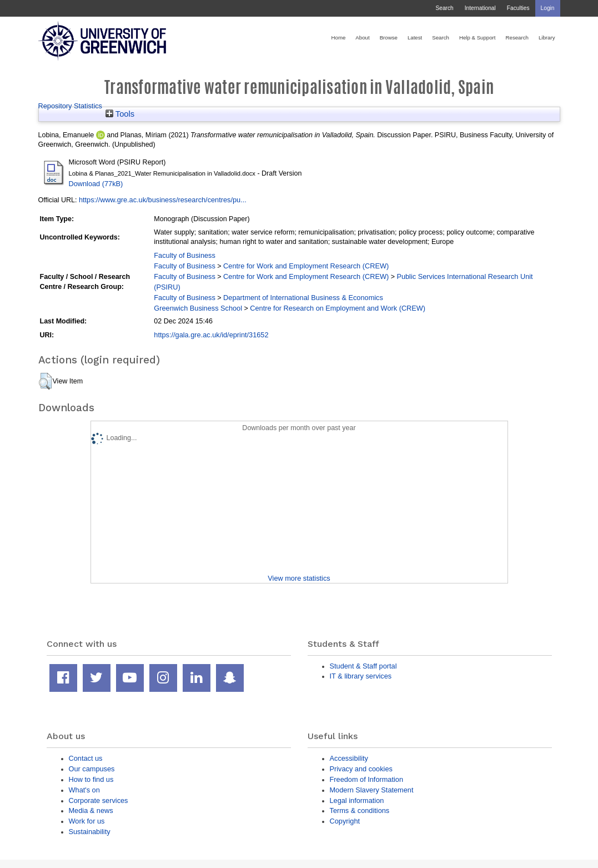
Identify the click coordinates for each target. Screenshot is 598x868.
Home (339, 38)
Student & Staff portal (363, 666)
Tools (120, 114)
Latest (415, 38)
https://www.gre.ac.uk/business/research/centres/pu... (163, 200)
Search (444, 8)
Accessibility (349, 758)
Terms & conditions (360, 810)
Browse (389, 38)
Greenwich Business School (198, 308)
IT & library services (361, 676)
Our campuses (92, 769)
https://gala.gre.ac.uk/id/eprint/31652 (211, 335)
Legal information (357, 800)
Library (547, 38)
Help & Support (478, 38)
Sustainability (90, 832)
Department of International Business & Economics (303, 298)
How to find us (91, 779)
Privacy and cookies (361, 769)
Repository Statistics (71, 106)
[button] (45, 381)
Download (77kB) (96, 184)
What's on (84, 790)
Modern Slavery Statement (372, 790)
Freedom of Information (367, 779)
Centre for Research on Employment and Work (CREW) (338, 308)
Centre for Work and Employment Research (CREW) (306, 266)
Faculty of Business (185, 255)
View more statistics (299, 578)
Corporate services (99, 800)
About (362, 38)
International (480, 8)
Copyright (345, 821)
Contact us (86, 758)
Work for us (87, 821)
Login (548, 8)
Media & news (91, 810)
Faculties (518, 8)
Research (517, 38)
